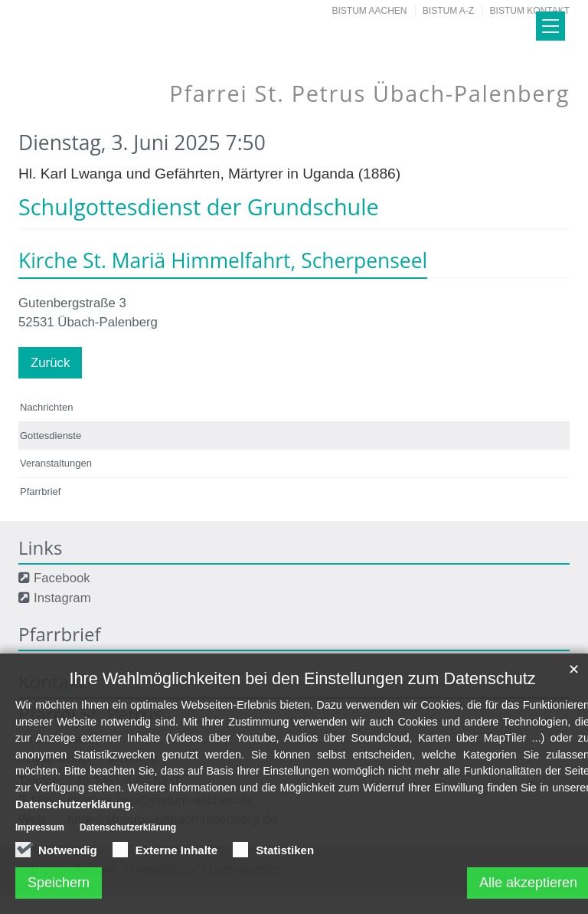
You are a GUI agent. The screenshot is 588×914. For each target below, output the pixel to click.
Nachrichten (46, 407)
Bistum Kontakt (530, 11)
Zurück (50, 363)
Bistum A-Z (448, 11)
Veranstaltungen (56, 463)
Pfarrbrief (40, 491)
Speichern (59, 892)
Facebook (62, 578)
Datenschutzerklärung (73, 814)
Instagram (62, 598)
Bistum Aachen (370, 11)
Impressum (40, 837)
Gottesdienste (51, 436)
